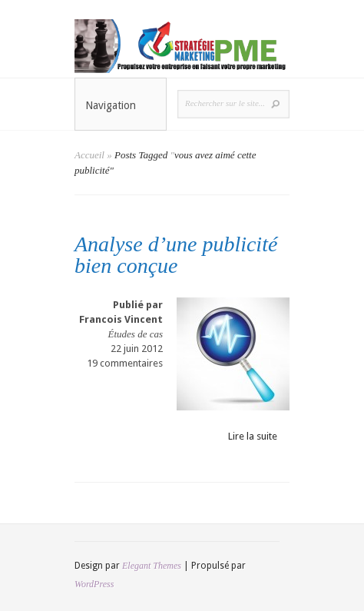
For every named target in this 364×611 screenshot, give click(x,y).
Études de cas (136, 334)
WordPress (94, 584)
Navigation (121, 105)
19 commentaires (125, 363)
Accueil (89, 155)
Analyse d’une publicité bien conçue (176, 255)
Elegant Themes (152, 566)
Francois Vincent (121, 319)
